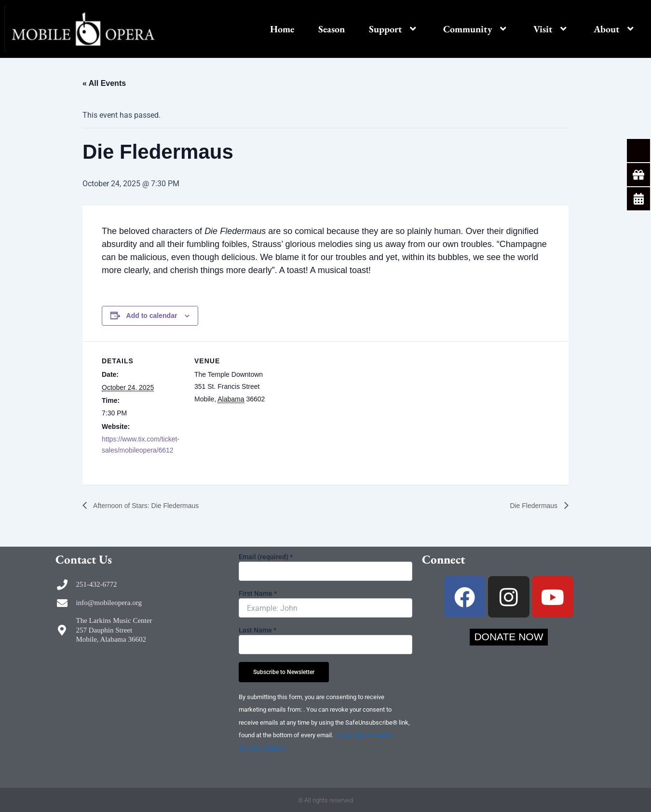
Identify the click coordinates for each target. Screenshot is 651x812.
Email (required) (266, 557)
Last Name (258, 630)
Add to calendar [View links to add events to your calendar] (152, 316)
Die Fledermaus (531, 505)
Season (332, 29)
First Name (258, 593)
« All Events (104, 83)
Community (476, 29)
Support (394, 29)
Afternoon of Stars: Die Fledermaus (153, 505)
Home (282, 29)
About (615, 29)
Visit (551, 29)
